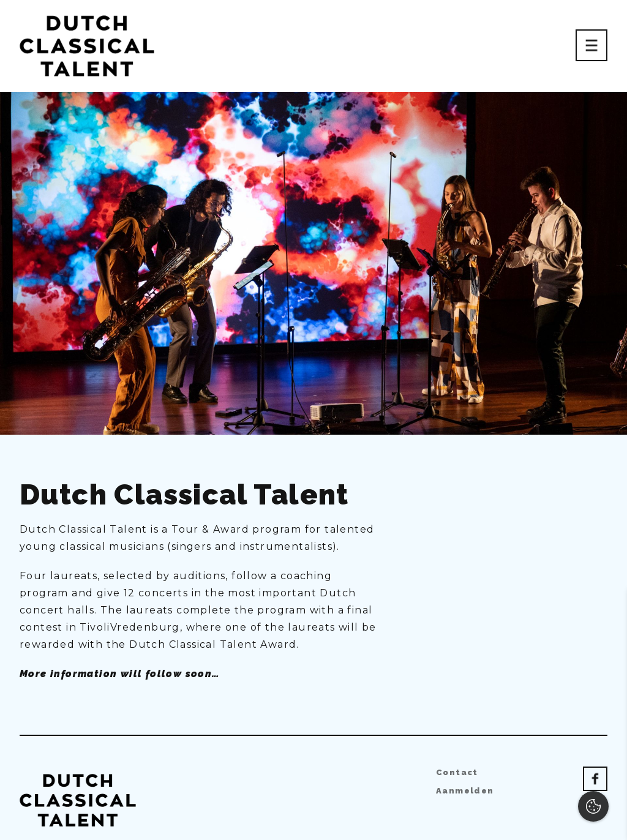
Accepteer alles (523, 782)
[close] (608, 612)
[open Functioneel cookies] (607, 700)
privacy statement (476, 659)
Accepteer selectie (523, 817)
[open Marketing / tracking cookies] (607, 737)
